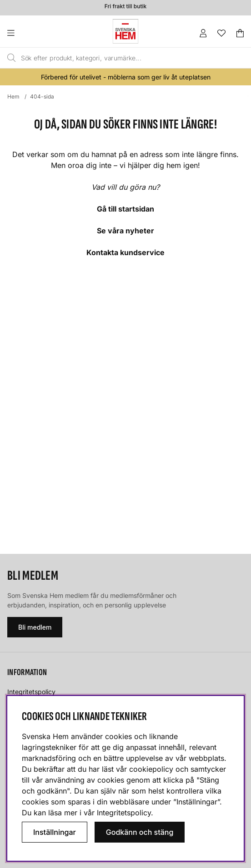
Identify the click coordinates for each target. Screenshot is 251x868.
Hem (13, 96)
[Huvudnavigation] (29, 33)
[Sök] (111, 58)
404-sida (42, 96)
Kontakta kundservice (125, 252)
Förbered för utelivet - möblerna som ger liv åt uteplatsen (126, 77)
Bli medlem (35, 627)
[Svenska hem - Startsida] (125, 31)
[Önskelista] (221, 33)
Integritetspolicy (31, 692)
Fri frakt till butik (125, 7)
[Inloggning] (203, 33)
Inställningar (55, 832)
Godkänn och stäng (140, 832)
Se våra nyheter (125, 231)
